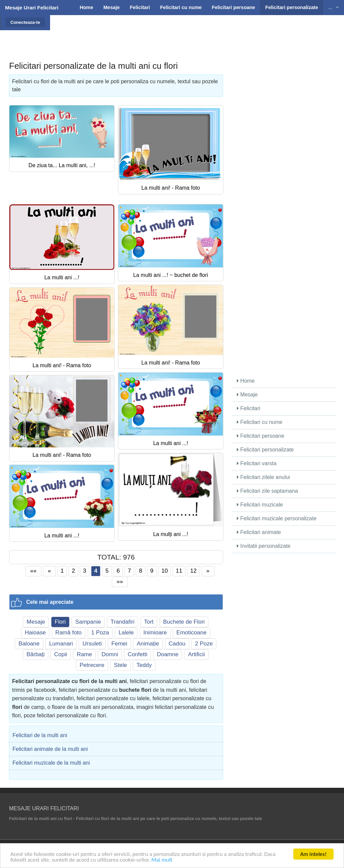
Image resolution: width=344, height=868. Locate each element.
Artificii (197, 654)
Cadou (177, 644)
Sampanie (88, 622)
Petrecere (92, 665)
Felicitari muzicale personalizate (277, 518)
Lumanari (61, 644)
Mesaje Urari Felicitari (32, 8)
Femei (119, 644)
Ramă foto (69, 633)
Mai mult (162, 860)
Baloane (29, 644)
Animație (148, 644)
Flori (60, 622)
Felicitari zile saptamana (267, 491)
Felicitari (249, 408)
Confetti (138, 654)
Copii (61, 654)
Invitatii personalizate (264, 546)
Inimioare (155, 633)
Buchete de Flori (184, 622)
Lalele (126, 633)
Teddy (144, 665)
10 (164, 571)
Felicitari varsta (257, 463)
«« (33, 571)
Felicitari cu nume (260, 422)
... (330, 7)
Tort (149, 622)
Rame (84, 654)
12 (193, 571)
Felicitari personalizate (265, 450)
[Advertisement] (194, 32)
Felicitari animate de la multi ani (50, 749)
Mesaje (36, 622)
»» (120, 581)
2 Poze (204, 644)
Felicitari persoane (261, 436)
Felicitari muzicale (260, 505)
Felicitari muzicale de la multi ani (51, 763)
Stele (120, 665)
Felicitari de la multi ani (40, 735)
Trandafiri (122, 622)
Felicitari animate (259, 532)
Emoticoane (191, 633)
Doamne (168, 654)
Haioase (35, 633)
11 (179, 571)
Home (246, 381)
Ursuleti (92, 644)
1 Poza (100, 633)
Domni (110, 654)
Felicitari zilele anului (263, 477)
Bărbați (36, 654)
